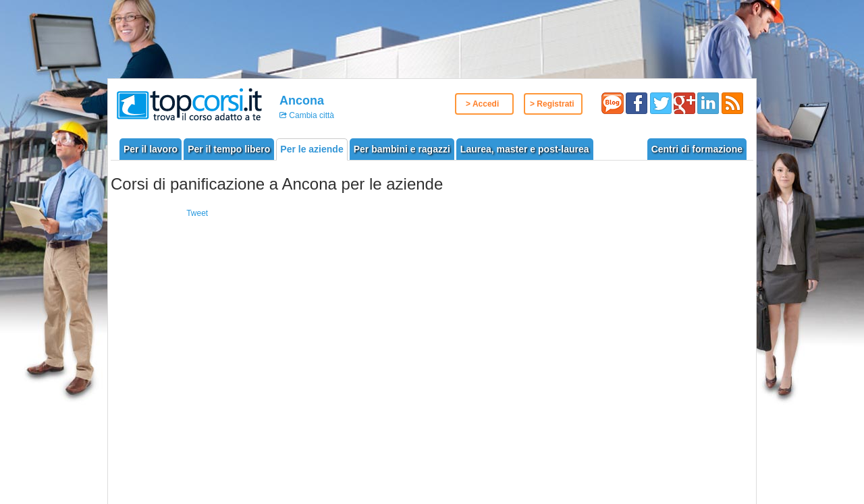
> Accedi (482, 104)
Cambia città (310, 115)
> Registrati (552, 104)
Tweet (197, 213)
